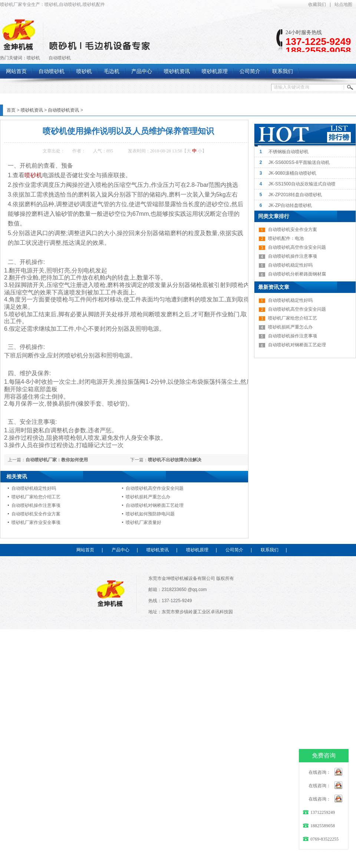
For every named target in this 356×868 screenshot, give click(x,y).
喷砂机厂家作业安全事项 (36, 522)
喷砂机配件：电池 (286, 238)
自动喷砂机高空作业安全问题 (155, 488)
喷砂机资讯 (32, 110)
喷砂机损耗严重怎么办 (148, 497)
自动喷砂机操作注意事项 (36, 505)
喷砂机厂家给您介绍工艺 (36, 497)
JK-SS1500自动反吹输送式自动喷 (302, 184)
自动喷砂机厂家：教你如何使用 (57, 460)
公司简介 (234, 550)
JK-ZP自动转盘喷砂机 (290, 205)
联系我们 (270, 550)
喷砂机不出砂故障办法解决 (175, 460)
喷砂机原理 (197, 550)
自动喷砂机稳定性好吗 (34, 488)
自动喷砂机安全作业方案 (36, 514)
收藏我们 (317, 4)
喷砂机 (33, 58)
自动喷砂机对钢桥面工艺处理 (155, 505)
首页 (11, 110)
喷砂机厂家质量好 (144, 522)
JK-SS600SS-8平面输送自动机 (299, 162)
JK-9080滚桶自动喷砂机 (292, 173)
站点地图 (343, 4)
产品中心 (121, 550)
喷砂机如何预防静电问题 (150, 514)
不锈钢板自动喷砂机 (289, 152)
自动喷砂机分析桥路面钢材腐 (297, 274)
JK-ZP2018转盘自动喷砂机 (295, 195)
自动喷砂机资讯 (63, 110)
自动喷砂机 (60, 58)
